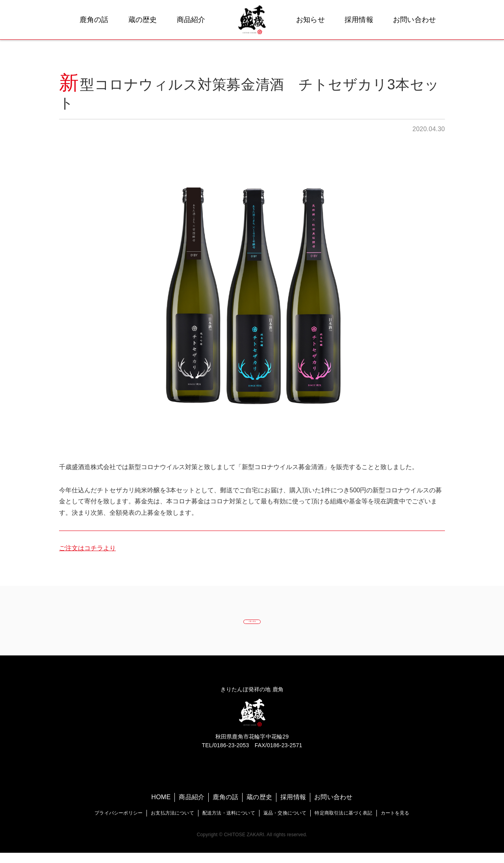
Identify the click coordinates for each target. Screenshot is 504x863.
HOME (161, 808)
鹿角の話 (94, 20)
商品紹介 (191, 20)
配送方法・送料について (229, 823)
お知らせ (310, 20)
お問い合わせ (415, 20)
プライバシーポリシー (119, 823)
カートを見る (395, 823)
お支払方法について (172, 823)
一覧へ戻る (252, 626)
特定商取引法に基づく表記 (343, 823)
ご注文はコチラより (87, 548)
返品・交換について (285, 823)
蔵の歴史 (143, 20)
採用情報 (359, 20)
